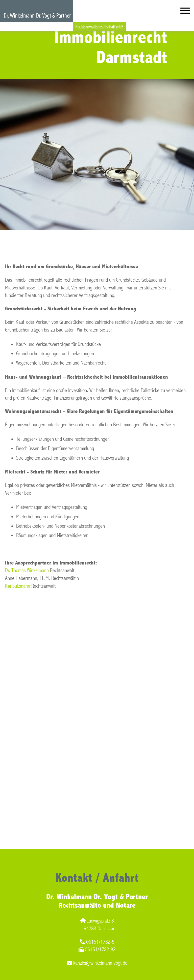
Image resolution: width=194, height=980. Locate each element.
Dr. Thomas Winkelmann (27, 570)
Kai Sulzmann (18, 586)
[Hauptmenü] (185, 12)
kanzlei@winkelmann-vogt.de (97, 963)
